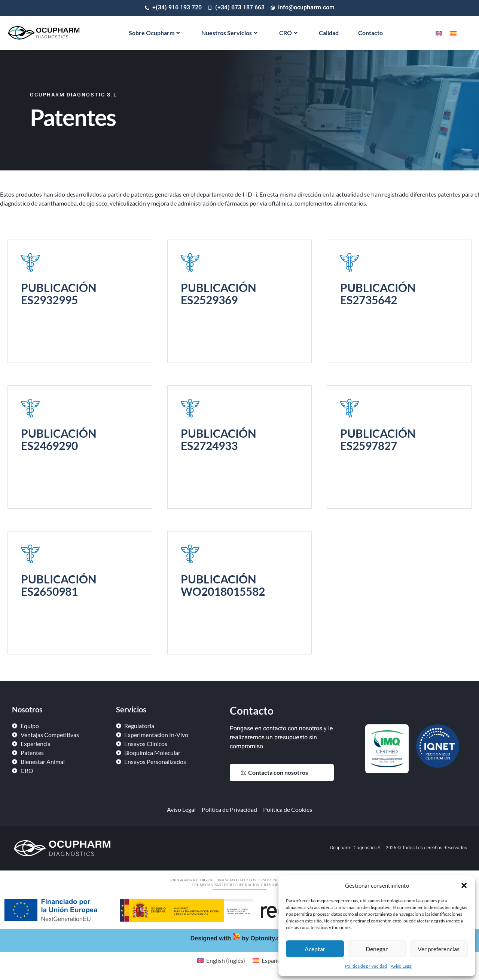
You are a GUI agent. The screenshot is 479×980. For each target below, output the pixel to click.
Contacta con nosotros (274, 772)
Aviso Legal (402, 966)
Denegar (377, 949)
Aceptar (315, 949)
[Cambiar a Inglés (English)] (221, 960)
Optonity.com (269, 938)
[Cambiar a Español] (453, 33)
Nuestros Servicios (229, 33)
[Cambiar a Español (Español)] (267, 960)
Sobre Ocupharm (154, 33)
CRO (288, 33)
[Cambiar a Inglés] (439, 33)
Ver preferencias (439, 949)
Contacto (370, 33)
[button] (464, 885)
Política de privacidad (366, 966)
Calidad (329, 33)
